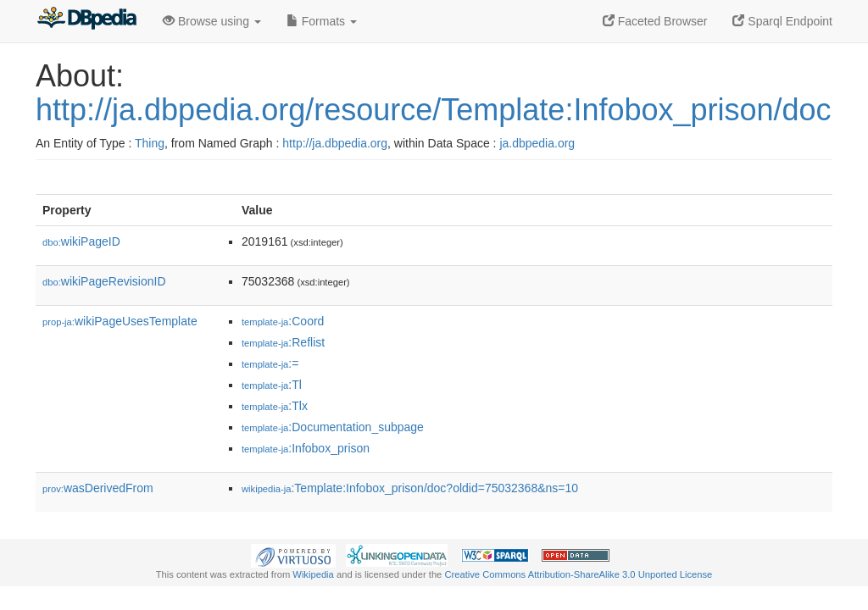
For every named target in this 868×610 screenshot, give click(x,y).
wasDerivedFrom (98, 488)
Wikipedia (313, 574)
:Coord (283, 321)
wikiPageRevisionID (104, 281)
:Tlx (275, 406)
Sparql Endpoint (782, 21)
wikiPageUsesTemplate (120, 321)
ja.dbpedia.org (537, 143)
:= (270, 363)
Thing (150, 143)
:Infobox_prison (306, 448)
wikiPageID (81, 241)
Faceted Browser (655, 21)
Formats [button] (322, 21)
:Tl (272, 385)
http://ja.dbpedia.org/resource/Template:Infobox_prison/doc (434, 110)
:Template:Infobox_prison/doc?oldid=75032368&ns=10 (410, 488)
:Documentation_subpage (333, 427)
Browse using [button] (212, 21)
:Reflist (283, 342)
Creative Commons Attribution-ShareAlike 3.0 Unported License (578, 574)
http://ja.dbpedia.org (335, 143)
